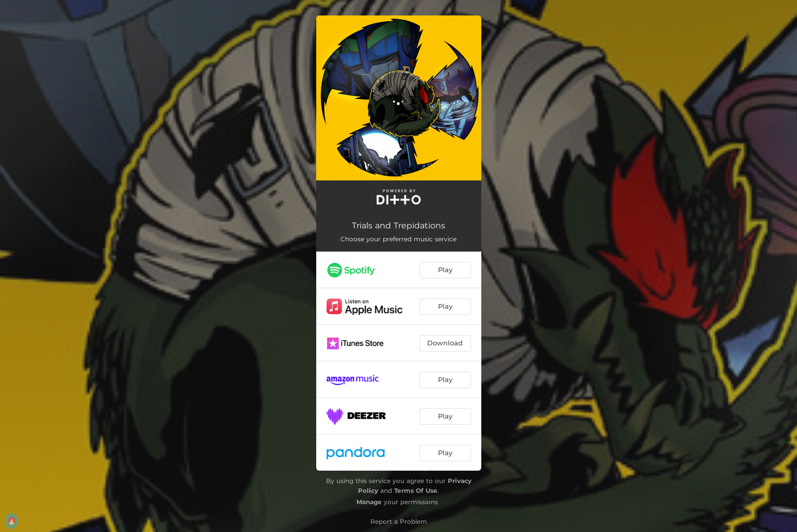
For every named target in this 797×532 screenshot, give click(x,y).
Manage (369, 502)
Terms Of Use (416, 491)
